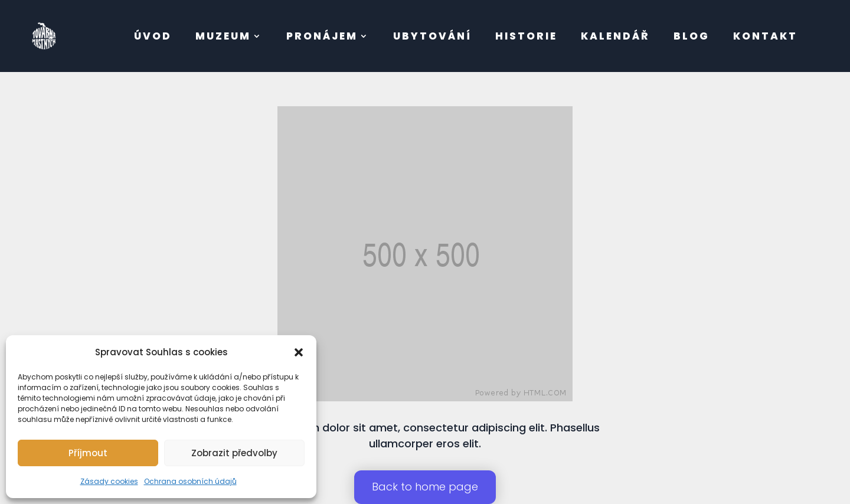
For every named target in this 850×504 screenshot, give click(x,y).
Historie (526, 36)
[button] (299, 352)
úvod (153, 36)
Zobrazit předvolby (234, 453)
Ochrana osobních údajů (190, 481)
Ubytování (432, 36)
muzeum (223, 36)
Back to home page (425, 487)
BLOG (692, 36)
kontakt (765, 36)
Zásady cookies (109, 481)
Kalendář (615, 36)
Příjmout (88, 453)
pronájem (322, 36)
